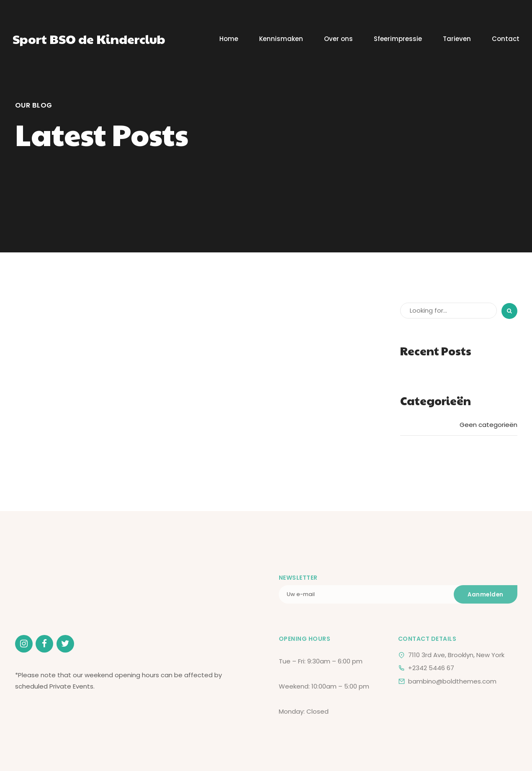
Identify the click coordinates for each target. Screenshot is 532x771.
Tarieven (457, 39)
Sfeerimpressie (398, 39)
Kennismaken (281, 39)
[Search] (509, 311)
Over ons (338, 39)
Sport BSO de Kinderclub (89, 39)
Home (229, 39)
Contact (506, 39)
